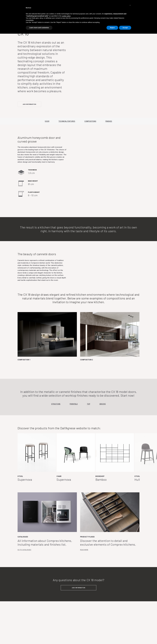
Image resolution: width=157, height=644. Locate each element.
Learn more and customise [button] (39, 28)
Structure (56, 404)
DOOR (47, 121)
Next (154, 455)
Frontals (74, 404)
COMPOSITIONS (90, 121)
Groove (103, 404)
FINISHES (109, 121)
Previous (19, 455)
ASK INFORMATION (29, 104)
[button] (130, 5)
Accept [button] (125, 28)
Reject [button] (112, 28)
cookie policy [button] (66, 16)
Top (89, 404)
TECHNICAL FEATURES (67, 121)
